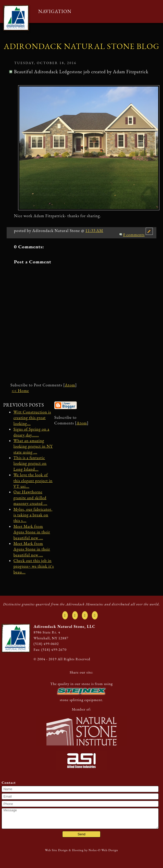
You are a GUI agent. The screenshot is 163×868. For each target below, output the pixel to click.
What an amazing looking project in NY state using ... (33, 446)
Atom (70, 385)
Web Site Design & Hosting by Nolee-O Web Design (81, 850)
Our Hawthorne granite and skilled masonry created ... (30, 498)
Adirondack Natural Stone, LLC (65, 626)
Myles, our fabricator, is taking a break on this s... (33, 515)
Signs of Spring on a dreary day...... (32, 432)
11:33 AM (94, 231)
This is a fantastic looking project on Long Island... (30, 463)
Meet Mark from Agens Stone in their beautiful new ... (32, 532)
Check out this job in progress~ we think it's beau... (34, 566)
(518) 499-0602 (46, 644)
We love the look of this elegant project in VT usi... (33, 481)
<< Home (20, 391)
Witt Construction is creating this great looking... (32, 418)
